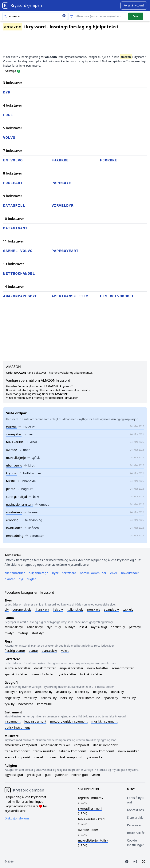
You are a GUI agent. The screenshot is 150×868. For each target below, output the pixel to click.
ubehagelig (14, 465)
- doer (88, 830)
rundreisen (14, 512)
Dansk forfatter (45, 668)
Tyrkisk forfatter (91, 674)
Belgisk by (100, 692)
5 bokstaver (13, 128)
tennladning (15, 536)
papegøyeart (65, 251)
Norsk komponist (102, 751)
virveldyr (63, 206)
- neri (90, 808)
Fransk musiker (44, 751)
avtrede (12, 450)
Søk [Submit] (136, 16)
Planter (10, 579)
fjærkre (60, 160)
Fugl (58, 627)
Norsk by (66, 698)
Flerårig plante (15, 651)
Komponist (81, 745)
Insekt (83, 627)
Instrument (13, 721)
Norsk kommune (88, 698)
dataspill (14, 206)
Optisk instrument (17, 728)
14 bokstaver (14, 286)
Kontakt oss (135, 810)
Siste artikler (136, 818)
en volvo (13, 160)
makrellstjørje (16, 458)
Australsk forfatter (18, 668)
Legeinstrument (35, 721)
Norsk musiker (128, 751)
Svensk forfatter (43, 674)
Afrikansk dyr (14, 627)
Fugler (32, 579)
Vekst (65, 651)
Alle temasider (15, 573)
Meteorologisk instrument (69, 721)
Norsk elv (94, 610)
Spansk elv (111, 610)
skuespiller (14, 434)
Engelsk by (12, 698)
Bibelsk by (82, 692)
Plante (33, 651)
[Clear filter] (98, 16)
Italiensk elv (75, 610)
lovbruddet (14, 528)
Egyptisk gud (14, 775)
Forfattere (69, 573)
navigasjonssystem (20, 504)
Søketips (11, 71)
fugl (8, 115)
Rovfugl (23, 633)
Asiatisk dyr (35, 627)
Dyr (21, 579)
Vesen (96, 775)
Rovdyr (9, 633)
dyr (7, 92)
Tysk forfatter (67, 674)
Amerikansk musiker (56, 745)
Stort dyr (38, 633)
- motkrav (91, 798)
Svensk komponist (17, 757)
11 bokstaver (14, 241)
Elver (114, 573)
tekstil (10, 481)
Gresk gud (34, 775)
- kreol (92, 819)
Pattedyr (135, 627)
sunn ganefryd (16, 497)
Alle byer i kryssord (18, 692)
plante (11, 489)
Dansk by (118, 692)
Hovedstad (26, 704)
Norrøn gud (80, 775)
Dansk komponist (105, 745)
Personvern (135, 825)
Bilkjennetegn (39, 573)
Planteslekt (49, 651)
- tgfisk (93, 840)
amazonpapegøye (20, 296)
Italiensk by (49, 698)
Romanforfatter (123, 668)
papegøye (61, 183)
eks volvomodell (118, 296)
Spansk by (111, 698)
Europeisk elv (22, 610)
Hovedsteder (130, 573)
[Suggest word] (134, 6)
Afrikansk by (44, 692)
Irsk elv (58, 610)
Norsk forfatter (98, 668)
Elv (7, 610)
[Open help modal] (19, 71)
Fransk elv (42, 610)
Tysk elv (128, 610)
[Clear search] (64, 16)
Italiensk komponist (72, 751)
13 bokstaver (14, 264)
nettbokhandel (19, 274)
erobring (12, 520)
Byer (55, 573)
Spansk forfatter (16, 674)
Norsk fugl (118, 627)
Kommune (44, 704)
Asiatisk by (64, 692)
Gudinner (61, 775)
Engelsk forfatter (71, 668)
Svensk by (129, 698)
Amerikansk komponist (21, 745)
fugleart (13, 183)
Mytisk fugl (99, 627)
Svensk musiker (45, 757)
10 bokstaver (14, 219)
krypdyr (12, 473)
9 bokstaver (13, 196)
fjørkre (109, 160)
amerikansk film (70, 296)
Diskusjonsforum (17, 818)
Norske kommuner (93, 573)
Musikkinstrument (104, 721)
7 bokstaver (13, 151)
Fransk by (30, 698)
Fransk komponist (17, 751)
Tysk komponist (71, 757)
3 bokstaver (13, 83)
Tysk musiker (95, 757)
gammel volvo (18, 251)
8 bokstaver (13, 173)
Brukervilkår (136, 833)
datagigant (15, 228)
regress (11, 426)
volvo (9, 138)
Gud (48, 775)
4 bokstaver (13, 105)
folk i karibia (15, 442)
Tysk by (10, 704)
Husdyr (70, 627)
